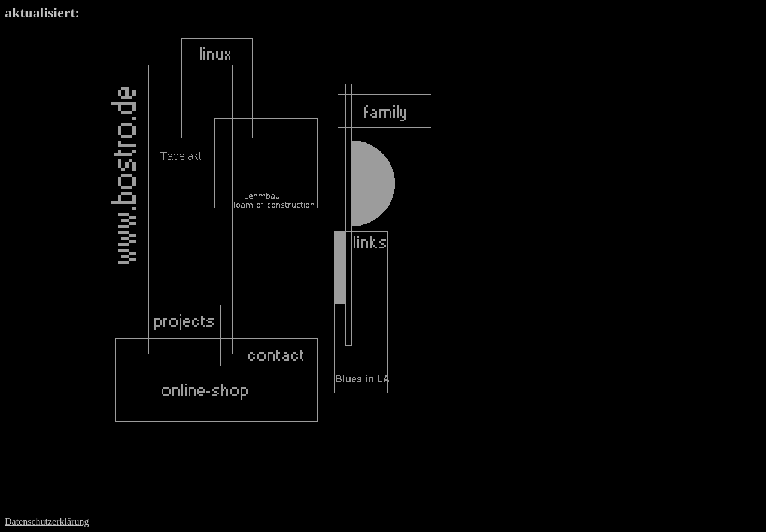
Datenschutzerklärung (47, 522)
